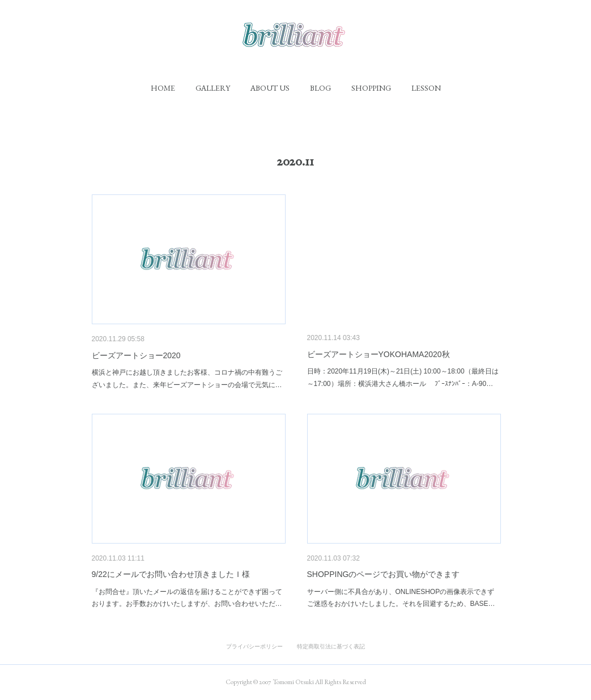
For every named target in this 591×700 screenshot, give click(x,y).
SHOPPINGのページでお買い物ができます (384, 574)
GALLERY (213, 88)
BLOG (320, 88)
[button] (163, 88)
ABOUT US (270, 88)
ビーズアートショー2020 (136, 355)
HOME (163, 88)
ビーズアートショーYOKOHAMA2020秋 (379, 354)
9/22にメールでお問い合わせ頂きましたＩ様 (175, 574)
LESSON (426, 88)
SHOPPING (371, 88)
